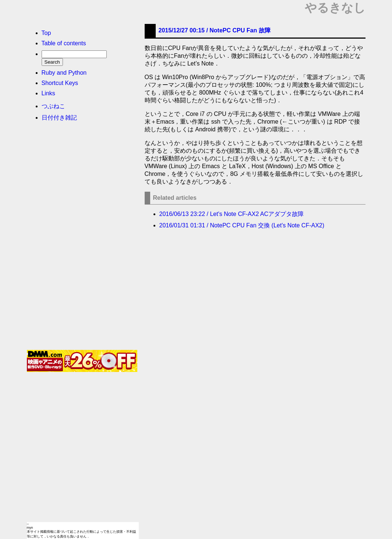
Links (48, 93)
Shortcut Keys (60, 83)
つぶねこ (53, 106)
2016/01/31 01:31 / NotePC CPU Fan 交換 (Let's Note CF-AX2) (242, 225)
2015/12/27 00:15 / (215, 30)
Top (46, 33)
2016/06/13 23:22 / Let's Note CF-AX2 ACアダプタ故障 (232, 214)
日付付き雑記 (59, 118)
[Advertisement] (82, 238)
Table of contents (64, 43)
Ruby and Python (64, 73)
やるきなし (335, 8)
